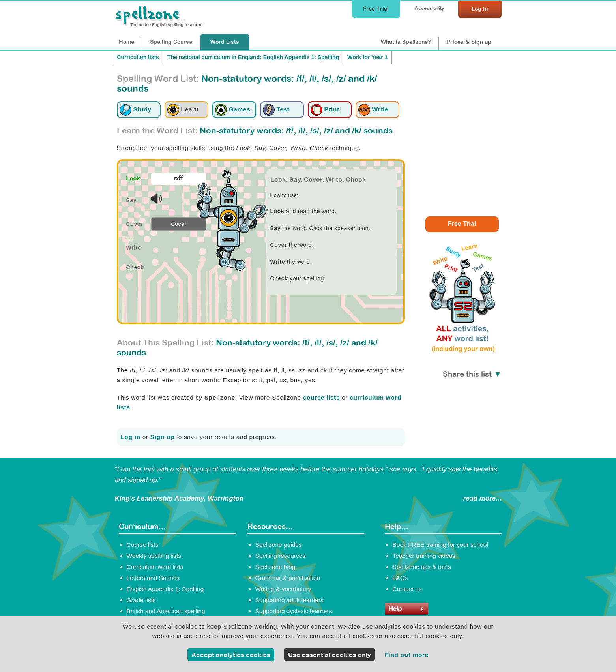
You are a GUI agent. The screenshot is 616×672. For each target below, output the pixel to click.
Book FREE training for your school (440, 545)
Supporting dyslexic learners (294, 611)
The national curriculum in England (253, 57)
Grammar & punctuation (288, 578)
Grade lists (141, 600)
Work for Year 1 (367, 57)
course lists (322, 397)
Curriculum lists (138, 57)
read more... (482, 498)
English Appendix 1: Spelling (165, 589)
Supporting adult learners (289, 600)
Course (171, 42)
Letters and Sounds (153, 578)
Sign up (162, 437)
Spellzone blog (275, 567)
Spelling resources (281, 556)
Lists (225, 42)
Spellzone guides (279, 545)
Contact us (407, 589)
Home (126, 42)
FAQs (400, 578)
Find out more (406, 655)
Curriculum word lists (155, 567)
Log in (131, 437)
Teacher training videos (424, 556)
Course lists (143, 545)
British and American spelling (166, 611)
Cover (179, 224)
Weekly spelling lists (154, 556)
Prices (469, 42)
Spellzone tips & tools (422, 567)
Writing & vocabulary (283, 589)
